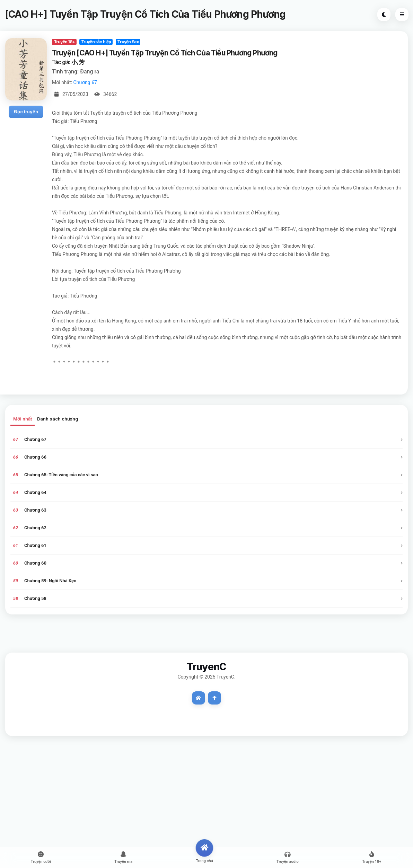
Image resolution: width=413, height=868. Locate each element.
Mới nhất (23, 419)
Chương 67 (85, 82)
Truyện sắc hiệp (96, 42)
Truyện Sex (128, 42)
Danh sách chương (58, 419)
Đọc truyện (26, 112)
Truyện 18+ (64, 42)
